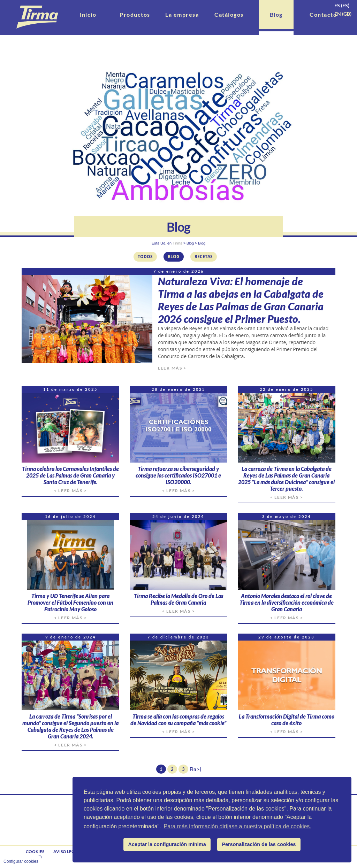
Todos (145, 257)
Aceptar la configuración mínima (167, 844)
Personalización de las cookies (259, 844)
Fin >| (195, 769)
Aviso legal (67, 851)
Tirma (177, 243)
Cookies (35, 851)
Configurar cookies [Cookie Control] (21, 861)
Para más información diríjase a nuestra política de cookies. (237, 826)
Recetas (204, 257)
